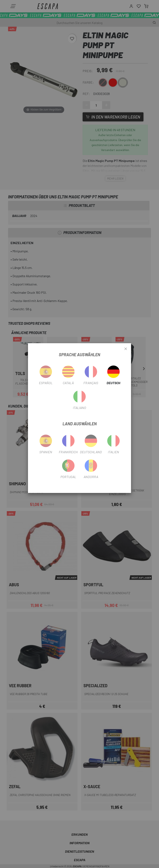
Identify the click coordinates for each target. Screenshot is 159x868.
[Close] (126, 349)
